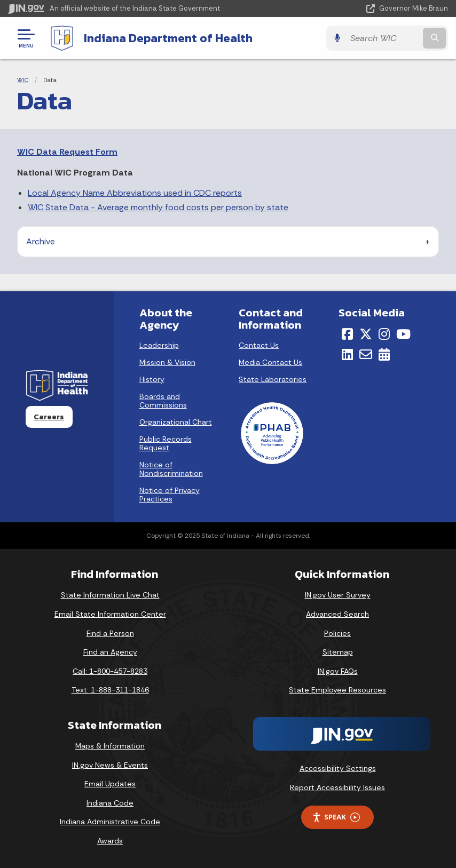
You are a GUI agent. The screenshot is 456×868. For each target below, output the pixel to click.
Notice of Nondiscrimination (171, 469)
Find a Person (110, 633)
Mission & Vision (167, 362)
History (152, 379)
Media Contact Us (270, 362)
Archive (41, 241)
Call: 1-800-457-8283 (110, 671)
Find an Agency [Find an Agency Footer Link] (110, 652)
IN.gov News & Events (110, 765)
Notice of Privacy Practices (170, 495)
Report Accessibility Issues (337, 787)
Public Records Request (166, 443)
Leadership (159, 345)
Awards (110, 841)
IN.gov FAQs (338, 671)
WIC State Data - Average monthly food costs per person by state (158, 207)
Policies (337, 633)
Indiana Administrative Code (110, 822)
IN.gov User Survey (338, 595)
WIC (23, 80)
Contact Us (259, 345)
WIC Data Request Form (67, 152)
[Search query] (383, 38)
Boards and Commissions (163, 401)
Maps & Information (110, 746)
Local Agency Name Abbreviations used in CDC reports (135, 193)
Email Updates (110, 784)
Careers (49, 417)
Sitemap (338, 652)
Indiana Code (110, 803)
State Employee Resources (337, 690)
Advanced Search (337, 614)
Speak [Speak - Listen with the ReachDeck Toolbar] (336, 817)
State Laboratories (273, 379)
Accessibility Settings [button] (338, 768)
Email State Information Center (110, 614)
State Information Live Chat (110, 595)
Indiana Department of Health (168, 38)
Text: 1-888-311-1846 (110, 690)
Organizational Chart (176, 422)
